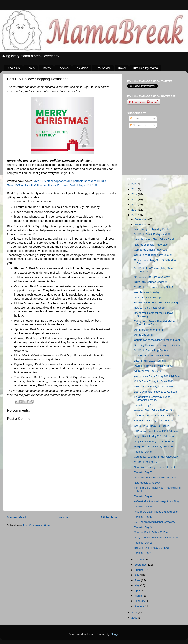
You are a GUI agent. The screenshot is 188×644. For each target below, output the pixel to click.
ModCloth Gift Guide (146, 462)
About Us (14, 68)
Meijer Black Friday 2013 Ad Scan (154, 441)
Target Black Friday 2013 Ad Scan (154, 436)
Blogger (115, 634)
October (140, 559)
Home (63, 517)
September (141, 565)
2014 (135, 210)
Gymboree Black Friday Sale (151, 250)
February (140, 601)
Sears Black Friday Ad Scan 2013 (154, 426)
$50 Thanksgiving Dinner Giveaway (155, 522)
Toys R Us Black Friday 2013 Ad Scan (156, 512)
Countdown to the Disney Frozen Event (157, 340)
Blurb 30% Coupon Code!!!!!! (151, 282)
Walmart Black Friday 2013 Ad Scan (155, 410)
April (138, 590)
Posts (135, 119)
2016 (135, 199)
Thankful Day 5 (143, 506)
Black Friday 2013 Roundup (150, 361)
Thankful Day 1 (143, 553)
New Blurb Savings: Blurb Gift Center (156, 467)
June (138, 580)
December (141, 219)
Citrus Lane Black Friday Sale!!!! (153, 255)
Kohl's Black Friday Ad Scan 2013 (154, 381)
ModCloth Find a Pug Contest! (152, 350)
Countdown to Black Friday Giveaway (156, 457)
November (141, 225)
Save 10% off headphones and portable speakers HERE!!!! (71, 181)
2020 (135, 184)
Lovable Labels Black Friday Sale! (154, 239)
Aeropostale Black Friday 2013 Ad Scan (157, 376)
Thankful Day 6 (143, 496)
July (137, 575)
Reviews (63, 68)
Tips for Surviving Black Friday (152, 355)
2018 (135, 189)
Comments (138, 125)
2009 (135, 618)
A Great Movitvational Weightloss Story (157, 501)
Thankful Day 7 (143, 472)
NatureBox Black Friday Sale (151, 245)
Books (31, 68)
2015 (135, 205)
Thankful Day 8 (143, 452)
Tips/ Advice (103, 68)
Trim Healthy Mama (145, 68)
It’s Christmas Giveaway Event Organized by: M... (152, 398)
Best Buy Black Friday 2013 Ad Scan (155, 392)
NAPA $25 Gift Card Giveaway (152, 277)
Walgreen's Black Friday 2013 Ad (153, 447)
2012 (135, 612)
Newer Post (16, 517)
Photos (46, 68)
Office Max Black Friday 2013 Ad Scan (156, 415)
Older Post (110, 517)
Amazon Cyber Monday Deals (151, 229)
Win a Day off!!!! (143, 335)
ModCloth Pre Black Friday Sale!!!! (154, 287)
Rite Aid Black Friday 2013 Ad (151, 548)
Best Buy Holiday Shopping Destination (157, 345)
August (139, 570)
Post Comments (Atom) (37, 525)
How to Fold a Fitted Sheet (150, 308)
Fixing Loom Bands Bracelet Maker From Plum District (155, 323)
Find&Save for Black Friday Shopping (156, 303)
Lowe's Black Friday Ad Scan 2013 (154, 386)
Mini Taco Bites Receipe (148, 297)
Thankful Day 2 (143, 543)
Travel (122, 68)
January (140, 606)
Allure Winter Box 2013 (147, 371)
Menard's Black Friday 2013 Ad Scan (156, 478)
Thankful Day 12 (144, 405)
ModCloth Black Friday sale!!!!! (152, 234)
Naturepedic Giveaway (147, 483)
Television (82, 68)
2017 (135, 194)
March (139, 596)
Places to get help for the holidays (154, 366)
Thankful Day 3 (143, 527)
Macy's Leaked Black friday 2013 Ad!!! (156, 537)
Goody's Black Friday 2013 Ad (152, 532)
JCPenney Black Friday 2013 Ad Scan (156, 431)
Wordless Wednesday (147, 292)
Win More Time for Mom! (148, 330)
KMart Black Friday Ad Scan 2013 (154, 421)
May (137, 585)
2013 (135, 215)
